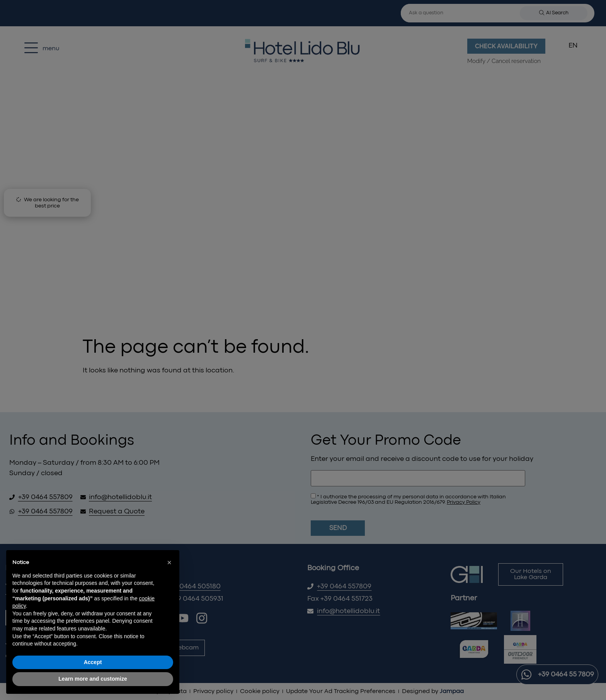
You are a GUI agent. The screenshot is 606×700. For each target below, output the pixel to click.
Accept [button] (93, 662)
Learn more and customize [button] (93, 679)
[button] (169, 562)
